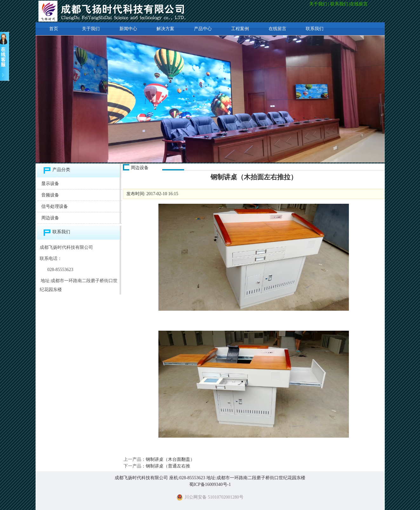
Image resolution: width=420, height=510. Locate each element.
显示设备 (50, 184)
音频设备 (50, 195)
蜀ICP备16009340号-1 (210, 484)
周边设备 (50, 218)
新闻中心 (128, 29)
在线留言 (359, 4)
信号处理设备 (55, 206)
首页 (54, 29)
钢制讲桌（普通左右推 (168, 466)
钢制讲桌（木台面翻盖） (170, 459)
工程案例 (240, 29)
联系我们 (339, 4)
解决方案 (165, 29)
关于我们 (318, 4)
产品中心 (203, 29)
